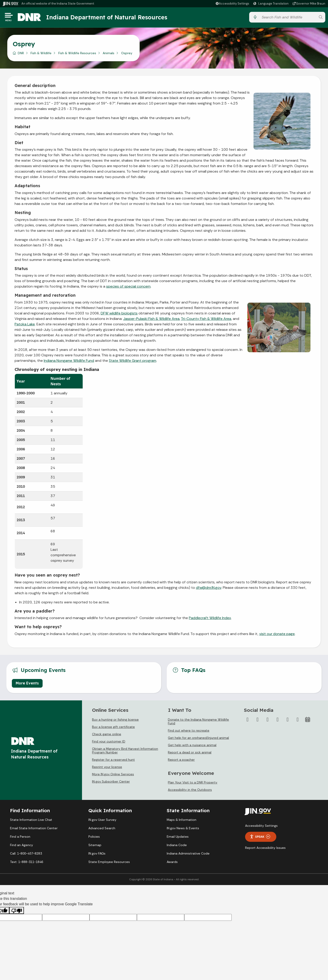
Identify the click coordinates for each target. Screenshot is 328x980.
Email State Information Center (34, 829)
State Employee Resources (109, 863)
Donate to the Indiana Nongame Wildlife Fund (198, 723)
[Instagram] (268, 721)
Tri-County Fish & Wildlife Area (206, 320)
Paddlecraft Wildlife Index (210, 619)
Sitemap (95, 846)
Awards (172, 863)
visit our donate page (277, 635)
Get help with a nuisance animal (192, 746)
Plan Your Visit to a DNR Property (193, 784)
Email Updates (178, 838)
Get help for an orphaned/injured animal (198, 739)
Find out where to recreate (189, 732)
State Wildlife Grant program (133, 362)
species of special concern (128, 288)
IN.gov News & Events (183, 829)
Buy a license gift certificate (113, 728)
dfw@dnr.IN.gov (209, 589)
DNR (21, 54)
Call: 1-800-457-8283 (26, 855)
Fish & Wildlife (41, 54)
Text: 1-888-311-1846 (27, 863)
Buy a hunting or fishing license (115, 721)
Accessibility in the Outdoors (190, 791)
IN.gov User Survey (102, 821)
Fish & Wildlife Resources (77, 54)
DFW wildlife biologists (119, 315)
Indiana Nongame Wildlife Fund (69, 362)
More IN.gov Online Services (113, 776)
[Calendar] (308, 721)
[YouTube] (278, 721)
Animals (109, 54)
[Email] (298, 721)
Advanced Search (102, 829)
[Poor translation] (17, 912)
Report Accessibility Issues (265, 849)
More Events (27, 685)
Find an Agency (22, 846)
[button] (232, 4)
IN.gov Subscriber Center (111, 783)
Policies (94, 838)
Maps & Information (182, 821)
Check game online (107, 735)
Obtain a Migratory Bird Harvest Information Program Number (125, 752)
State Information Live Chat (31, 821)
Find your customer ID (109, 743)
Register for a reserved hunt (113, 761)
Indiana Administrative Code (188, 855)
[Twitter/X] (258, 721)
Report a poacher (181, 761)
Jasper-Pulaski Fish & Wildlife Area (151, 320)
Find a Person (20, 838)
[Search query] (288, 18)
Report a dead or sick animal (190, 754)
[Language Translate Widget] (272, 4)
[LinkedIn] (288, 721)
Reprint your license (107, 768)
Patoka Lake (25, 325)
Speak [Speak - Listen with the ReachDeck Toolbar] (260, 838)
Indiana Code (177, 846)
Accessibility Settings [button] (261, 827)
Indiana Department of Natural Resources (110, 18)
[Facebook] (248, 721)
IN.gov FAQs (97, 855)
